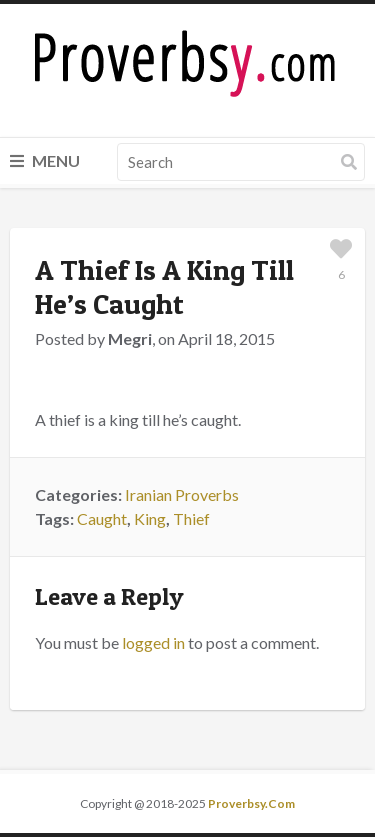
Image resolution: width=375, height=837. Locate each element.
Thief (191, 518)
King (150, 518)
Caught (102, 518)
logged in (153, 642)
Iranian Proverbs (182, 494)
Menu (45, 160)
